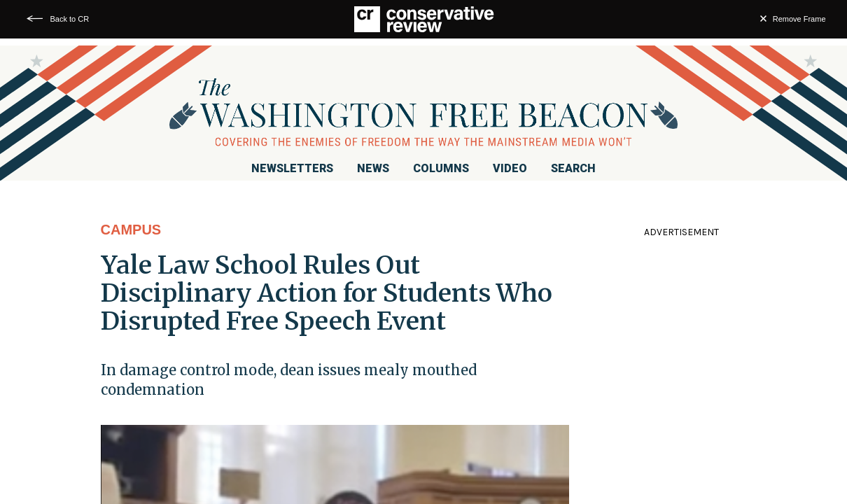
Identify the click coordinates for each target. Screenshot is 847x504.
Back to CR (70, 19)
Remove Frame (799, 19)
